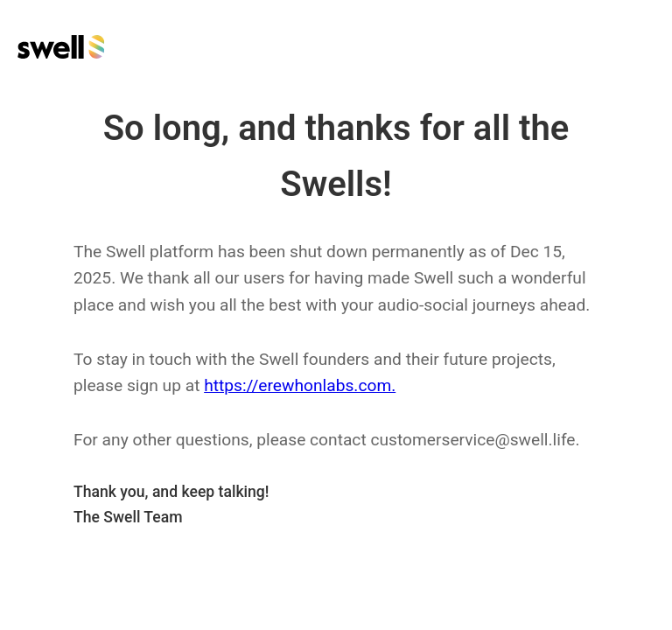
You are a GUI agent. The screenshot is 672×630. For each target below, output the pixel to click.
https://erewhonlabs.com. (300, 385)
